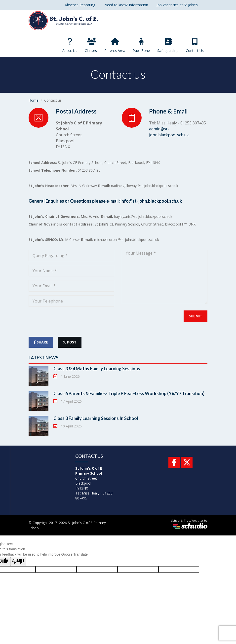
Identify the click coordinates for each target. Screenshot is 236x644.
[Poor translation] (18, 562)
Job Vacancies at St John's (177, 5)
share (41, 342)
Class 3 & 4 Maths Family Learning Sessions (97, 369)
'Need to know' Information (126, 5)
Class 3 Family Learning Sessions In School (96, 418)
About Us (70, 45)
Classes (91, 45)
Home (34, 100)
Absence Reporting (80, 5)
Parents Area (115, 45)
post (70, 342)
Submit (196, 316)
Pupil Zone (141, 45)
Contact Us (195, 45)
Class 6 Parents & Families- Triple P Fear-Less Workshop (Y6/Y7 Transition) (129, 393)
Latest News (43, 358)
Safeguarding (168, 45)
